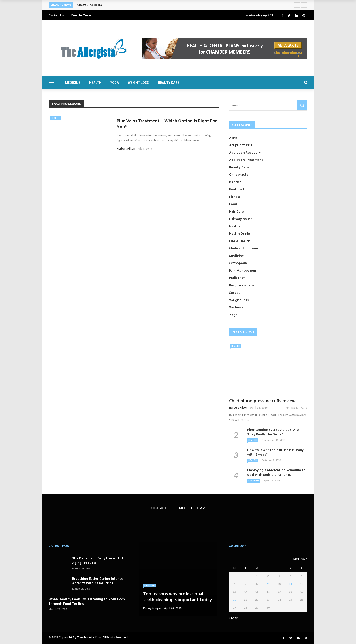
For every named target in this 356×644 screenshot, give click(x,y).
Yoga (115, 83)
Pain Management (243, 271)
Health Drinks (240, 234)
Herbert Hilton (126, 149)
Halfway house (241, 219)
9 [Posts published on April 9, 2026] (268, 584)
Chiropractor (239, 175)
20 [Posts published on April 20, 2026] (235, 600)
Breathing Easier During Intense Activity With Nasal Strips (98, 581)
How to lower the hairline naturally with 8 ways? (275, 452)
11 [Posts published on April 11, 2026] (290, 584)
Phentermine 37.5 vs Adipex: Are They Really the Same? (273, 432)
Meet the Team (81, 15)
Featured (236, 190)
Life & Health (240, 241)
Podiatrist (237, 278)
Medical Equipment (244, 249)
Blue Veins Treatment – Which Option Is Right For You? (167, 124)
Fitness (235, 197)
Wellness (236, 308)
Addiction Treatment (246, 160)
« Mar (233, 618)
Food (233, 204)
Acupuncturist (241, 145)
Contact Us (56, 15)
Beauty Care (169, 83)
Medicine (73, 83)
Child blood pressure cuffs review (262, 401)
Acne (233, 138)
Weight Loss (138, 83)
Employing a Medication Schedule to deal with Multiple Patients (276, 473)
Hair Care (236, 212)
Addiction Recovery (245, 153)
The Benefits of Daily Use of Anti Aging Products (98, 561)
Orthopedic (238, 263)
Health (95, 83)
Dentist (235, 182)
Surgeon (236, 293)
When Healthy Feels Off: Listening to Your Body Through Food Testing (87, 602)
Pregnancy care (241, 286)
